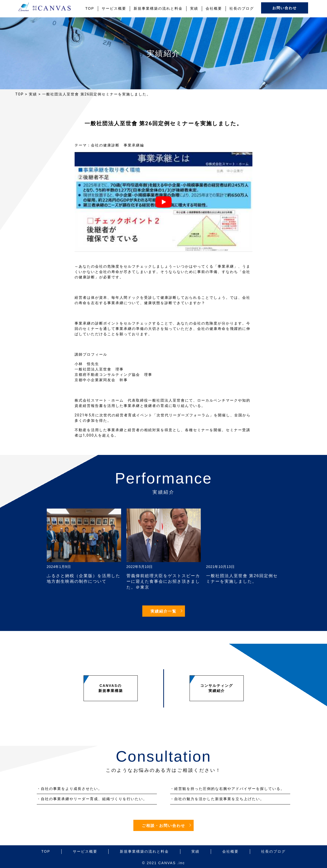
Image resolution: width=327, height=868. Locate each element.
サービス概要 (114, 8)
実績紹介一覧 (163, 611)
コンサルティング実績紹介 (217, 688)
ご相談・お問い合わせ (163, 826)
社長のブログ (242, 8)
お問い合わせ (285, 8)
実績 (194, 8)
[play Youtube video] (163, 202)
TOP (90, 8)
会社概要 (214, 8)
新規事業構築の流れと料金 (158, 8)
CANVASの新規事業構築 (111, 688)
